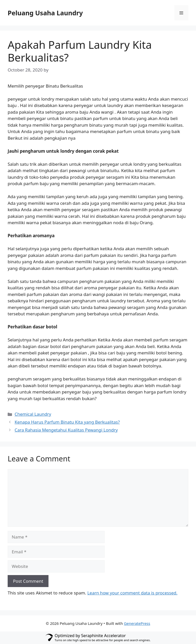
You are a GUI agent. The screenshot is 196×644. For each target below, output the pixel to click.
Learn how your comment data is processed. (132, 593)
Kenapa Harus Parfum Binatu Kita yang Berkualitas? (67, 422)
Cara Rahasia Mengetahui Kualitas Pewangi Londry (66, 430)
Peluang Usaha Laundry (45, 13)
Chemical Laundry (33, 414)
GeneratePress (137, 623)
